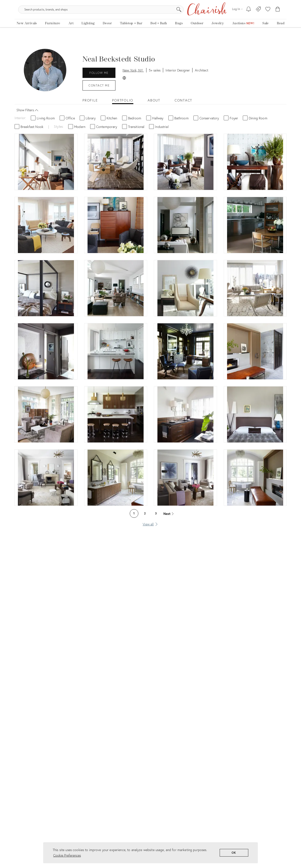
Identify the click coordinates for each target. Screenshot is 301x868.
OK (234, 853)
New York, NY (133, 74)
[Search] (202, 19)
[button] (268, 19)
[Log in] (237, 19)
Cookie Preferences (67, 855)
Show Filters (28, 113)
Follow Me (99, 76)
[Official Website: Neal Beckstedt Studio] (124, 81)
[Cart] (278, 19)
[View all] (150, 528)
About (154, 104)
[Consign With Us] (258, 19)
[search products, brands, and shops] (150, 19)
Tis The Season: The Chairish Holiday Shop (151, 3)
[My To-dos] (249, 19)
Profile (90, 104)
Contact (99, 89)
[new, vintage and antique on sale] (265, 35)
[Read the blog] (281, 35)
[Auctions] (243, 35)
